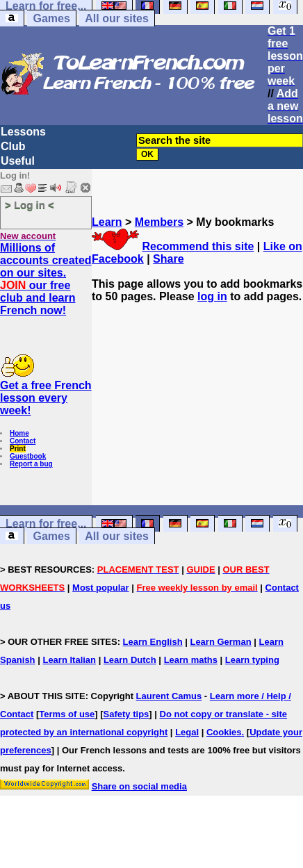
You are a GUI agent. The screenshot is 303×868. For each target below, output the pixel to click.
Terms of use (67, 714)
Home (19, 433)
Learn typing (252, 660)
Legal (187, 732)
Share (168, 259)
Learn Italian (69, 660)
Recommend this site (198, 246)
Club (13, 146)
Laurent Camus (169, 696)
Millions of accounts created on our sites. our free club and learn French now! (46, 279)
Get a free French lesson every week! (46, 398)
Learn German (220, 642)
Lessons (23, 132)
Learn (107, 222)
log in (212, 296)
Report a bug (31, 464)
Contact (23, 441)
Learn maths (191, 660)
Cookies (224, 732)
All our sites (117, 18)
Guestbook (28, 456)
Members (159, 222)
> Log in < (30, 205)
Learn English (153, 642)
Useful (18, 161)
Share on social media (139, 786)
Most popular (101, 588)
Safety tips (126, 714)
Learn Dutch (130, 660)
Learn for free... (46, 524)
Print (18, 449)
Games (51, 18)
